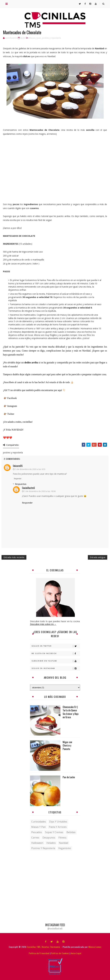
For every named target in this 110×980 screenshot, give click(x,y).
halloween (37, 843)
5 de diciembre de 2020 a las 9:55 (30, 469)
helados (51, 843)
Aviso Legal (76, 953)
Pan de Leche (69, 777)
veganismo (65, 848)
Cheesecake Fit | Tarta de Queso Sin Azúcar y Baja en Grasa (71, 712)
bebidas (71, 832)
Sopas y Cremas (54, 832)
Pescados (37, 832)
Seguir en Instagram (56, 668)
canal (20, 382)
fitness (62, 838)
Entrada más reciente (14, 557)
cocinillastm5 (28, 488)
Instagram (12, 406)
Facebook (12, 398)
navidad (63, 843)
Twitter (11, 414)
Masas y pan (35, 38)
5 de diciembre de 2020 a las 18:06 (40, 491)
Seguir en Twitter (56, 646)
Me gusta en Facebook (56, 654)
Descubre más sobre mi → (43, 624)
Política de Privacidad (39, 953)
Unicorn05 (18, 466)
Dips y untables (58, 822)
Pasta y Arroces (58, 827)
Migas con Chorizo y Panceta (67, 745)
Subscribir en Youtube (56, 661)
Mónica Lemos (95, 947)
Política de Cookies (60, 953)
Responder (18, 479)
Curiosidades (39, 822)
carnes (35, 838)
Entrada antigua (98, 557)
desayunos (49, 838)
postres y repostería (51, 38)
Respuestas (21, 484)
